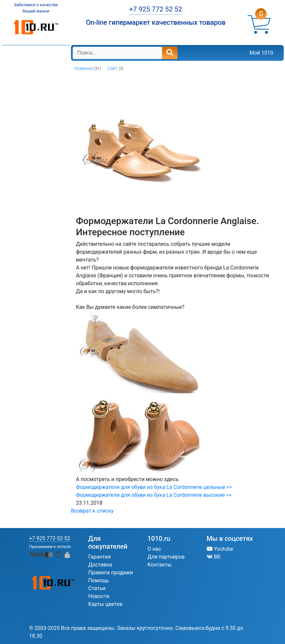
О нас (154, 549)
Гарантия (100, 557)
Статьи (97, 588)
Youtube (220, 549)
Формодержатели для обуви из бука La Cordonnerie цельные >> (154, 487)
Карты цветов (106, 604)
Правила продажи (111, 573)
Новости (99, 596)
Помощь (99, 580)
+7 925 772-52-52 (50, 538)
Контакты (160, 565)
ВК (214, 557)
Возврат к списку (92, 511)
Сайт (113, 68)
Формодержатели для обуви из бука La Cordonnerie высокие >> (154, 495)
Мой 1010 (261, 53)
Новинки (83, 68)
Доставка (100, 565)
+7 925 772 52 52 (156, 9)
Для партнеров (166, 557)
